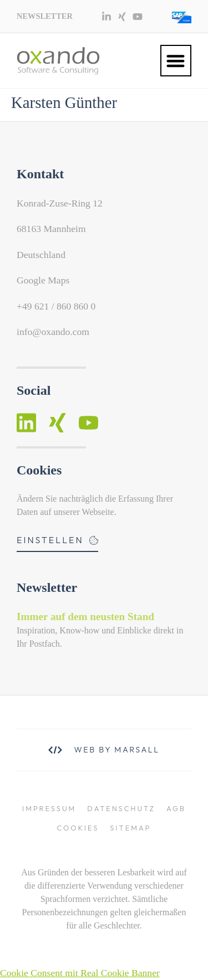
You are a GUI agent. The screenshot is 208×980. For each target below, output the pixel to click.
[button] (176, 61)
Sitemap (130, 828)
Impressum (49, 808)
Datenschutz (121, 808)
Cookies (78, 828)
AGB (176, 808)
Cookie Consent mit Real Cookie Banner (80, 973)
